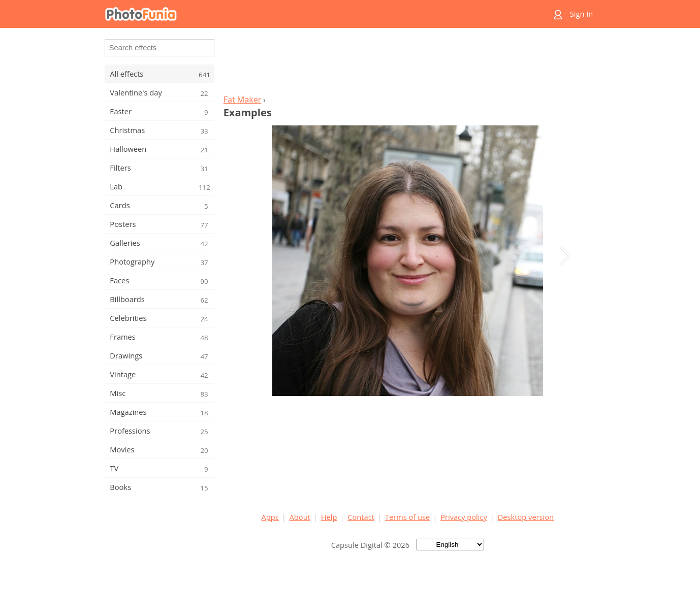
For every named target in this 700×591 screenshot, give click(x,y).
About (300, 517)
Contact (361, 517)
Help (329, 517)
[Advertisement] (407, 64)
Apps (270, 517)
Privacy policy (464, 517)
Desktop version (526, 517)
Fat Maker (243, 100)
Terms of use (407, 517)
